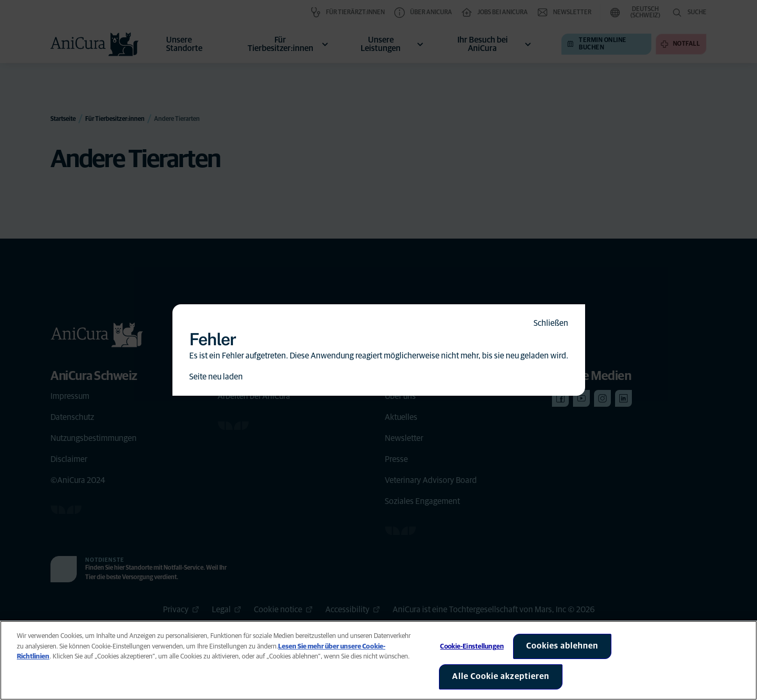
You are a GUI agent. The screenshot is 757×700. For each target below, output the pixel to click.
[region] (378, 660)
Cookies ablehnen (562, 646)
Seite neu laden (216, 377)
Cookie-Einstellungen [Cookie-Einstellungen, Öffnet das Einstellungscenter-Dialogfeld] (472, 647)
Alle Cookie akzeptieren (501, 676)
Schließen (551, 323)
